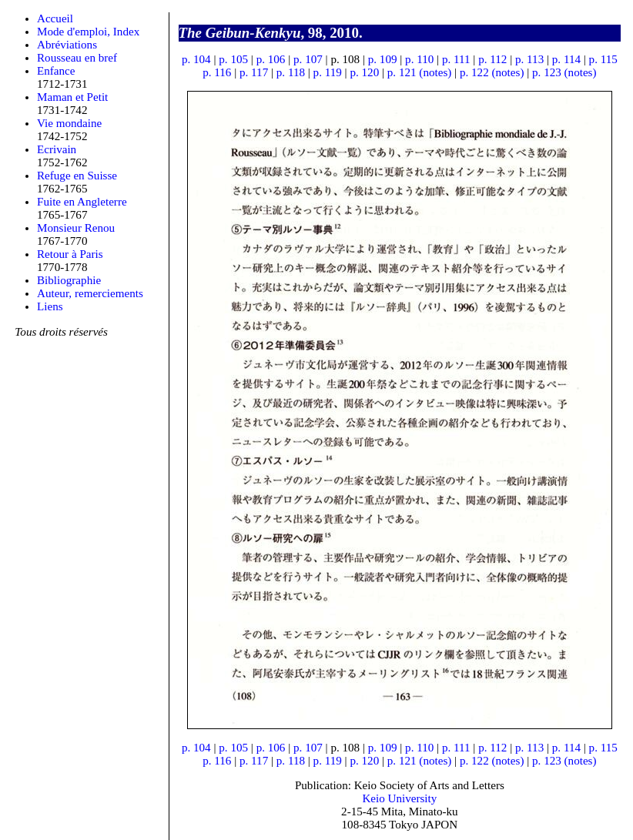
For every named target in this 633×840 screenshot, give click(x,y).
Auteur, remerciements (90, 293)
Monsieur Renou (76, 228)
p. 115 (603, 59)
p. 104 (196, 59)
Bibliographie (69, 280)
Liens (50, 306)
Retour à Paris (70, 254)
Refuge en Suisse (77, 176)
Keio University (399, 798)
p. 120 (364, 72)
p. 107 (308, 59)
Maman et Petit (72, 97)
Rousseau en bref (77, 58)
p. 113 (529, 59)
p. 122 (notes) (492, 72)
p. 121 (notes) (420, 72)
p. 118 (291, 72)
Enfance (56, 71)
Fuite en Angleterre (82, 202)
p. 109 (383, 59)
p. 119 (328, 72)
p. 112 (492, 59)
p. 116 (217, 72)
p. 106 (271, 59)
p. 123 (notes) (564, 72)
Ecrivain (57, 149)
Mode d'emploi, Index (88, 32)
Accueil (55, 18)
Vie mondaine (69, 123)
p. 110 (419, 59)
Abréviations (67, 45)
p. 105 (233, 59)
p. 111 (456, 59)
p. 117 (254, 72)
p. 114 (566, 59)
